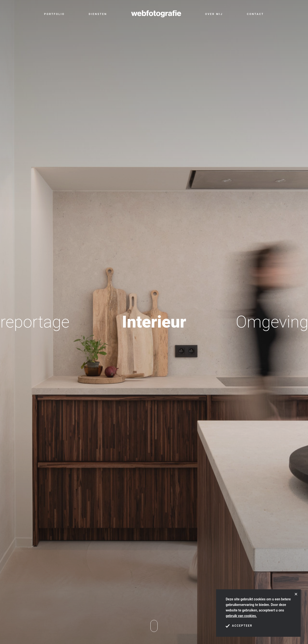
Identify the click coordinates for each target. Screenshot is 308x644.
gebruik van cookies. (241, 616)
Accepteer (239, 626)
